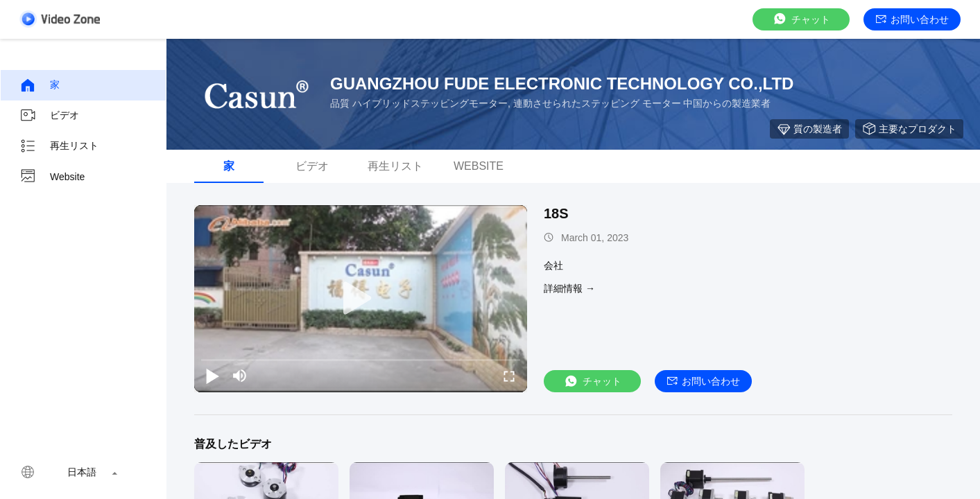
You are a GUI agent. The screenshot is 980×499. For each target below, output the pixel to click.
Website (52, 177)
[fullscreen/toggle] (509, 376)
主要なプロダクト (909, 129)
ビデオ (49, 116)
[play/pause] (212, 376)
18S (556, 213)
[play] (361, 299)
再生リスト (59, 146)
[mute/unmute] (240, 376)
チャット (801, 19)
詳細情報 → (569, 288)
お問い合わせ (912, 19)
